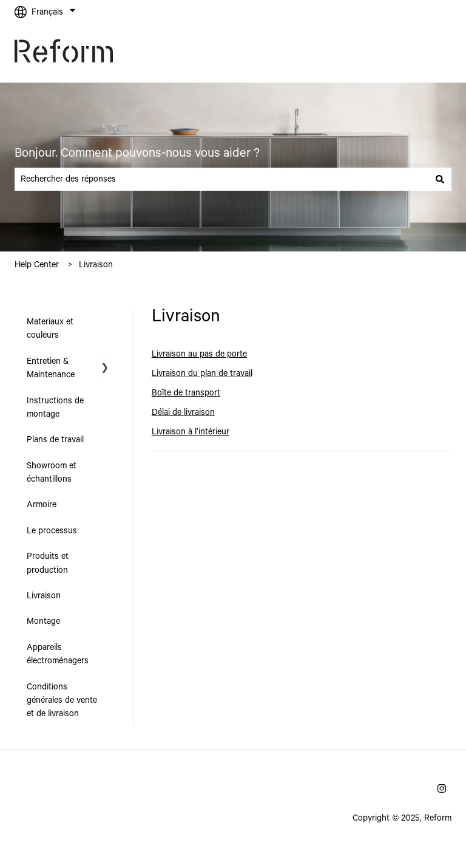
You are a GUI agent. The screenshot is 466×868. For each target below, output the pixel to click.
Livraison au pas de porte (199, 354)
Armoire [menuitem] (42, 505)
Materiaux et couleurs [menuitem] (50, 329)
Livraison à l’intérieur (191, 432)
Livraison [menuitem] (44, 596)
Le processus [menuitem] (52, 531)
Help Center (37, 265)
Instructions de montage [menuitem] (55, 408)
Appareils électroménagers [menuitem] (58, 654)
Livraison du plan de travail (202, 374)
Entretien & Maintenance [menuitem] (51, 368)
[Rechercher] (440, 179)
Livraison (96, 265)
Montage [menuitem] (43, 621)
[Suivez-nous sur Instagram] (442, 788)
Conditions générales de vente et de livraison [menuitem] (62, 701)
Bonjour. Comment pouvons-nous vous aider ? (137, 153)
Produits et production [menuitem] (48, 563)
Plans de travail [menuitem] (55, 440)
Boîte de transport (186, 393)
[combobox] (221, 179)
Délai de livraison (183, 412)
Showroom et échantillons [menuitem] (52, 473)
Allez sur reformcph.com (393, 53)
